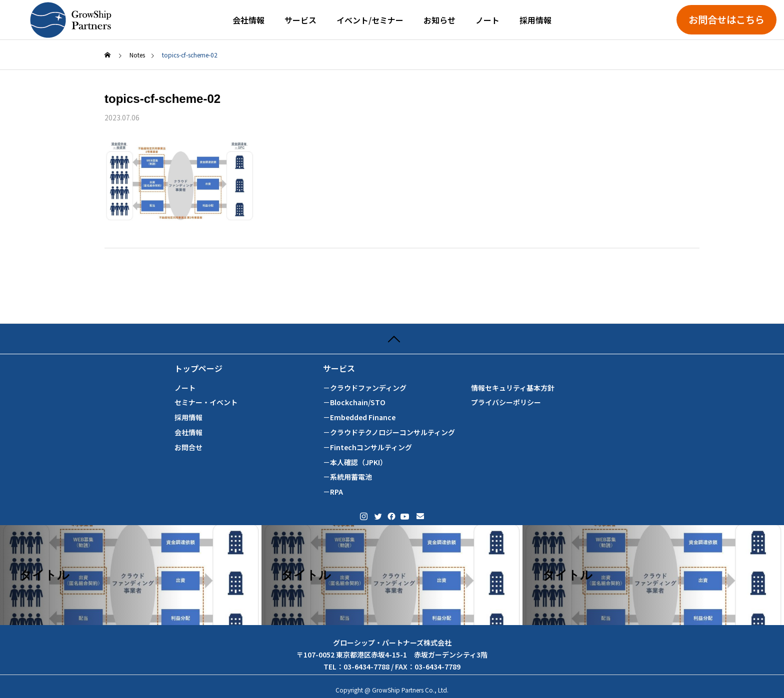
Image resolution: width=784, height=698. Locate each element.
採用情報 (535, 20)
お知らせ (439, 20)
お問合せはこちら (726, 19)
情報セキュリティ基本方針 (513, 388)
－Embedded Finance (359, 417)
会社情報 (248, 20)
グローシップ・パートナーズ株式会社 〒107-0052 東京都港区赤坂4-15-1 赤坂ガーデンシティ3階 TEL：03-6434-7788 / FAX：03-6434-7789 (392, 655)
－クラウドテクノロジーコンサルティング (389, 432)
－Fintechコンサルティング (367, 447)
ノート (487, 20)
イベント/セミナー (370, 20)
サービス (300, 20)
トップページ (198, 368)
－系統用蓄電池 (347, 477)
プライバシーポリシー (506, 402)
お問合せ (188, 447)
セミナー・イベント (206, 402)
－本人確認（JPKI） (355, 462)
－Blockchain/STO (354, 402)
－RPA (333, 492)
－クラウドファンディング (365, 388)
